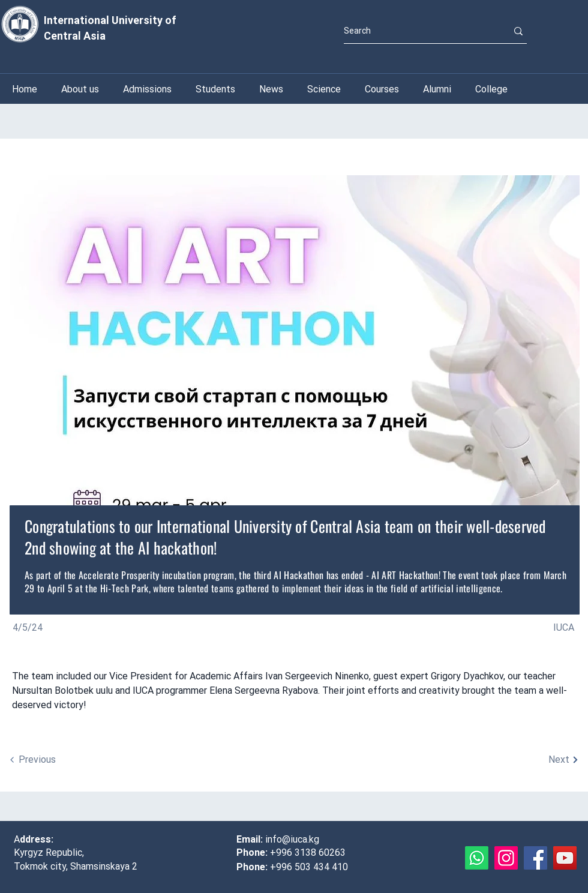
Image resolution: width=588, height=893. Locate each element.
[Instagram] (506, 858)
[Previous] (68, 760)
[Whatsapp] (477, 858)
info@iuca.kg (292, 839)
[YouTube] (565, 858)
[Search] (416, 31)
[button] (324, 89)
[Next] (520, 760)
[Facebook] (535, 858)
